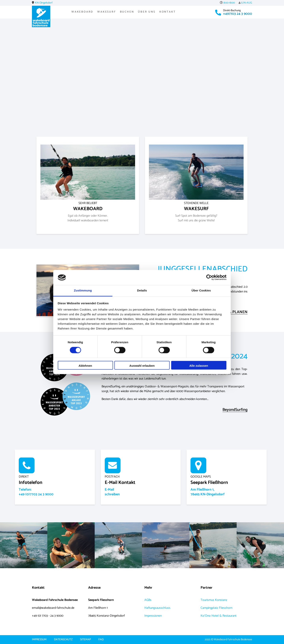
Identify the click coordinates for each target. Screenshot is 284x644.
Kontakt (168, 12)
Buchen (127, 12)
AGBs (148, 600)
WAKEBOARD (88, 207)
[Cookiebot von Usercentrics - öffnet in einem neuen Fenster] (209, 277)
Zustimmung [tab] (83, 290)
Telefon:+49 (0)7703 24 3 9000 (36, 492)
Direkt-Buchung (232, 11)
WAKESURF (196, 207)
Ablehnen (85, 366)
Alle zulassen (199, 366)
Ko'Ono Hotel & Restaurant (219, 616)
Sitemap (85, 640)
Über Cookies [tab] (201, 290)
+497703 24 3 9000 (238, 14)
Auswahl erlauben (142, 366)
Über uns (147, 12)
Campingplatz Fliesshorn (216, 608)
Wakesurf (106, 12)
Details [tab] (142, 290)
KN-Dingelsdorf (44, 3)
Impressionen (153, 616)
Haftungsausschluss (157, 608)
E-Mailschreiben (112, 492)
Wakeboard (82, 12)
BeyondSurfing (235, 410)
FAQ (101, 640)
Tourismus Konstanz (214, 600)
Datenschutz (63, 640)
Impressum (39, 640)
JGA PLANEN (236, 312)
